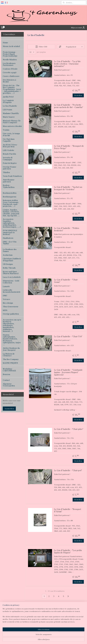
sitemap (36, 640)
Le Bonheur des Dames (10, 250)
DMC (5, 295)
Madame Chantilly (11, 113)
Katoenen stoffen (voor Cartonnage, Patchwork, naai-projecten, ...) (11, 203)
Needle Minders (10, 60)
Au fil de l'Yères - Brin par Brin (10, 146)
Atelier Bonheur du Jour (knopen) (11, 349)
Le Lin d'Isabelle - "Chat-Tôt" (68, 336)
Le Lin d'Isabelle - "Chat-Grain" (66, 281)
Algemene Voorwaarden (9, 385)
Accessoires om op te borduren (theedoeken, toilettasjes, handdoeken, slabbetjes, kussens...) (12, 325)
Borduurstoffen (10, 193)
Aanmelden (9, 409)
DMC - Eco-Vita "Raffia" (10, 243)
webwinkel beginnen (48, 640)
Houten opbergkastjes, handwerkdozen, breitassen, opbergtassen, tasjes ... (12, 340)
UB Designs (8, 264)
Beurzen (6, 374)
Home (5, 43)
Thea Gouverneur (11, 306)
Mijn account (78, 28)
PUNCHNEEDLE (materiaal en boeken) (10, 232)
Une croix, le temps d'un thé (11, 134)
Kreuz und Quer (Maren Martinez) (11, 272)
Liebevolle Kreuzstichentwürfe (12, 291)
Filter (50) (41, 47)
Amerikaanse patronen (9, 181)
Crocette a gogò (10, 72)
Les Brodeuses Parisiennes (9, 64)
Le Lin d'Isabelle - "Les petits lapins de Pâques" (68, 552)
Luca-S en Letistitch (12, 277)
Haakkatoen (8, 238)
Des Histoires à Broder (9, 81)
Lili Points (7, 110)
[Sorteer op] (71, 47)
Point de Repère (10, 163)
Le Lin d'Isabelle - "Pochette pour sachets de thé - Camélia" (69, 106)
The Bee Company (11, 359)
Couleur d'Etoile (10, 69)
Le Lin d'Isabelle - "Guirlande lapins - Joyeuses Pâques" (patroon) (68, 372)
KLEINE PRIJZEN (10, 363)
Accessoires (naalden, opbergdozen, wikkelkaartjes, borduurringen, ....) (12, 223)
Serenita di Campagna (8, 158)
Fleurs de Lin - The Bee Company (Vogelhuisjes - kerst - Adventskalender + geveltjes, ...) (12, 89)
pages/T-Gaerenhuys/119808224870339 (42, 627)
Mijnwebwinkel (66, 640)
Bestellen (78, 95)
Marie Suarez (9, 117)
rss (40, 640)
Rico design (8, 303)
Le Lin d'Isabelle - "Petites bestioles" (67, 229)
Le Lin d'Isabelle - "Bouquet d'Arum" (68, 510)
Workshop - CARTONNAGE (9, 370)
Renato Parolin (9, 154)
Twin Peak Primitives (12, 176)
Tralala (6, 130)
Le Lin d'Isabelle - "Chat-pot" (68, 471)
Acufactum (8, 255)
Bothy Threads (9, 268)
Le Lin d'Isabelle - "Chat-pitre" (69, 429)
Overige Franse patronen (9, 168)
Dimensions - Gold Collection (11, 282)
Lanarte (6, 286)
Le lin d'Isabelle (10, 106)
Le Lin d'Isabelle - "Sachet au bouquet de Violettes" (68, 188)
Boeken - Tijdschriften (9, 186)
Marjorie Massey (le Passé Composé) (12, 122)
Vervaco (6, 299)
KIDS (5, 310)
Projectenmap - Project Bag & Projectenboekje (10, 54)
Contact (6, 380)
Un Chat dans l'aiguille (9, 140)
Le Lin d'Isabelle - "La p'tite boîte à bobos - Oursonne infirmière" (67, 64)
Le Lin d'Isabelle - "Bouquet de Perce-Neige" (69, 147)
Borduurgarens (10, 197)
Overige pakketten (11, 314)
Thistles (6, 172)
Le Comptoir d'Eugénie (8, 101)
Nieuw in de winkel (11, 46)
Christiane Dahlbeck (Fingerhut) (12, 259)
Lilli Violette (8, 150)
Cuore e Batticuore (11, 76)
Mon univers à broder (12, 126)
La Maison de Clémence (9, 355)
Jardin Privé (8, 97)
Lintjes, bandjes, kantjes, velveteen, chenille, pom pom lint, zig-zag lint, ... (11, 213)
